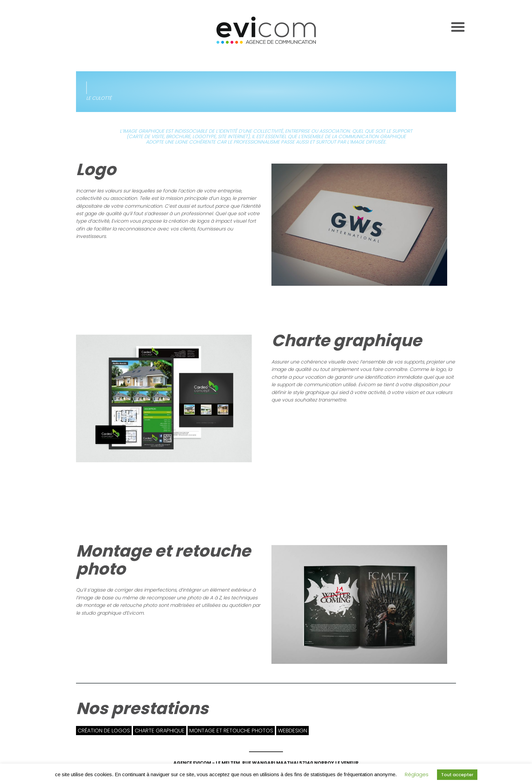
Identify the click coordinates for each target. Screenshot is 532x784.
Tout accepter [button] (457, 775)
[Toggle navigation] (458, 27)
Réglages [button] (417, 774)
